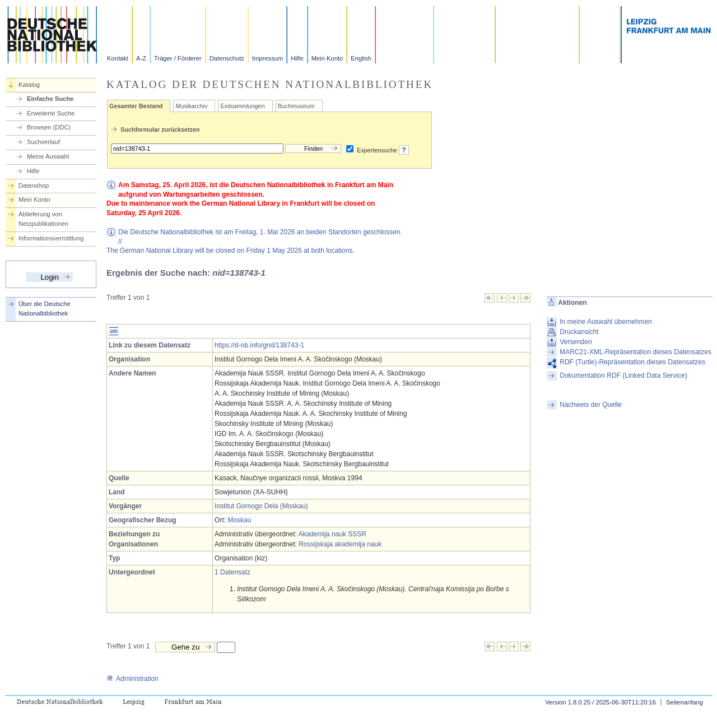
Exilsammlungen (242, 106)
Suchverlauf (43, 142)
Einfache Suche (50, 99)
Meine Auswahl (48, 156)
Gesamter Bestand (136, 106)
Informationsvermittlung (51, 238)
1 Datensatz (232, 572)
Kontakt (118, 58)
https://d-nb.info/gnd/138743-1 (259, 345)
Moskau (239, 520)
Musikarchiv (191, 106)
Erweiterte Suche (51, 113)
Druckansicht (579, 332)
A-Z (141, 58)
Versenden (576, 342)
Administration (132, 679)
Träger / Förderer (178, 58)
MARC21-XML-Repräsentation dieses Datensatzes (635, 352)
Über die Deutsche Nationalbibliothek (45, 309)
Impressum (267, 58)
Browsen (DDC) (49, 127)
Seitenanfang (685, 702)
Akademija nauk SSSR (332, 534)
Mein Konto (327, 58)
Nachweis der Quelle (591, 405)
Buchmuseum (296, 106)
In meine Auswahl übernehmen (606, 322)
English (361, 58)
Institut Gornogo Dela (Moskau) (261, 506)
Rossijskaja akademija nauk (340, 544)
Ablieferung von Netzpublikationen (43, 219)
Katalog (29, 85)
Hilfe (297, 58)
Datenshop (34, 186)
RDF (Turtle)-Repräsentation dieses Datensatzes (632, 362)
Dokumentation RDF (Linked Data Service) (623, 375)
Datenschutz (227, 58)
